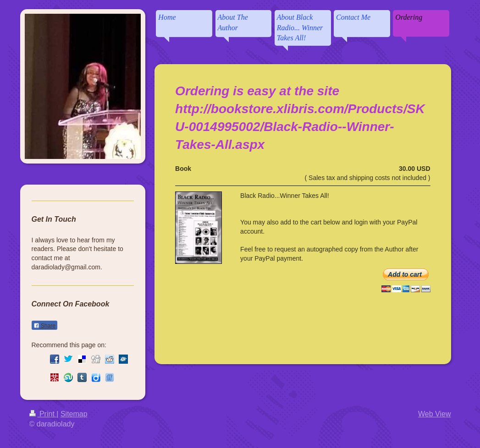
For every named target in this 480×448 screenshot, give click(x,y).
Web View (434, 414)
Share (44, 326)
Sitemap (74, 414)
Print (43, 414)
